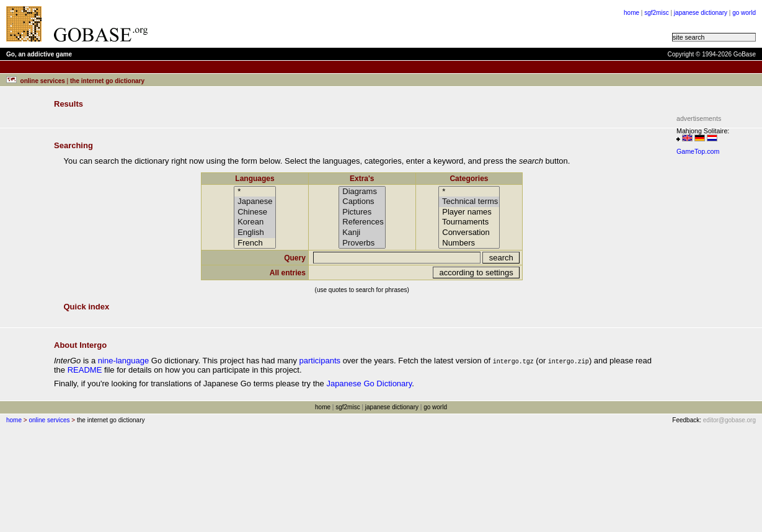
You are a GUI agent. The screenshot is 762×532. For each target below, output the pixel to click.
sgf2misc (656, 13)
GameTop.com (698, 151)
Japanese (255, 202)
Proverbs (362, 243)
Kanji (362, 233)
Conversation (469, 233)
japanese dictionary (701, 13)
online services (49, 420)
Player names (469, 212)
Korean (255, 222)
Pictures (362, 212)
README (85, 370)
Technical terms (469, 202)
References (362, 222)
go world (744, 13)
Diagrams (362, 192)
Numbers (469, 243)
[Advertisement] (714, 346)
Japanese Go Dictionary (369, 383)
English (255, 233)
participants (320, 361)
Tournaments (469, 222)
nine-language (123, 361)
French (255, 243)
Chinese (255, 212)
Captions (362, 202)
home (631, 13)
